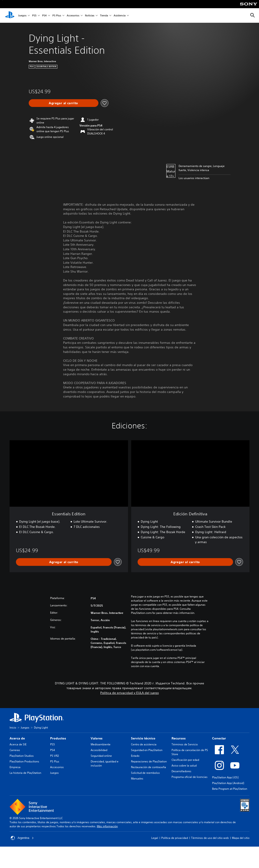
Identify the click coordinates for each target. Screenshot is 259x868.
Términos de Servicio (185, 744)
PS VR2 (54, 756)
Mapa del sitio (241, 838)
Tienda (104, 16)
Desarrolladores (181, 771)
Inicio (13, 728)
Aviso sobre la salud (184, 766)
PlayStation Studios (22, 756)
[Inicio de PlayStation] (10, 15)
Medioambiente (101, 744)
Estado (135, 756)
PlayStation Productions (24, 761)
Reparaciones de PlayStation (149, 761)
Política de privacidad (175, 838)
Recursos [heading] (179, 738)
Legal (155, 838)
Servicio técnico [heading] (143, 738)
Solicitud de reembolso (145, 773)
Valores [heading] (97, 738)
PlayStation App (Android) (228, 783)
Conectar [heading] (219, 738)
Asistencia (120, 16)
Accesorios (73, 16)
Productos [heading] (58, 738)
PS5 (34, 16)
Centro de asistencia (144, 744)
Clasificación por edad (185, 760)
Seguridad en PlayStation (147, 750)
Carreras (15, 750)
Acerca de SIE (18, 744)
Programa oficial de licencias (190, 777)
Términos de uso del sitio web (210, 838)
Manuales (137, 778)
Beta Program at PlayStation (230, 789)
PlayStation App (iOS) (225, 777)
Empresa (15, 767)
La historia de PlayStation (25, 773)
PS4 (44, 16)
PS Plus (57, 16)
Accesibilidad (99, 750)
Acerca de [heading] (17, 738)
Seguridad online (101, 756)
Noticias (90, 16)
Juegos (22, 16)
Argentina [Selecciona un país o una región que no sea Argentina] (22, 838)
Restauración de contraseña (149, 767)
